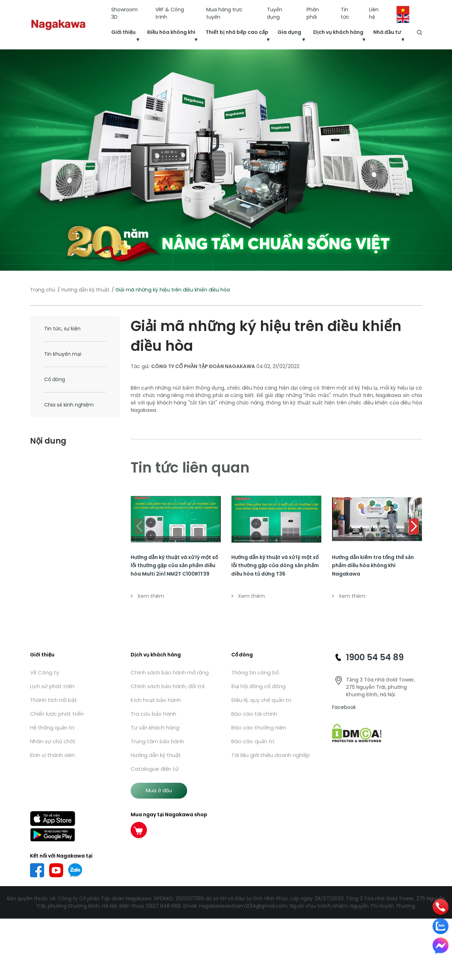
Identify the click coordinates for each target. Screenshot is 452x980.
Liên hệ (374, 13)
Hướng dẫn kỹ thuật (85, 290)
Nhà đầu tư (387, 32)
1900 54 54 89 (375, 657)
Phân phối (313, 13)
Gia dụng (289, 32)
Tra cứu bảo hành (153, 714)
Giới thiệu (123, 32)
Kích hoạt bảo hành (156, 700)
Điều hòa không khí (171, 32)
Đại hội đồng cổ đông (258, 686)
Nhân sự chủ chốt (53, 741)
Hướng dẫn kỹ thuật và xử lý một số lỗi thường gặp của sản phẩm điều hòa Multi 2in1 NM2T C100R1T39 (174, 566)
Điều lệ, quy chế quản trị (261, 700)
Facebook (344, 707)
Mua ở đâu (159, 790)
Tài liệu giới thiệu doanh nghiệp (271, 755)
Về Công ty (44, 672)
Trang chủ (43, 290)
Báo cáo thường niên (259, 728)
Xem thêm (147, 596)
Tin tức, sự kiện (62, 329)
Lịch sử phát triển (52, 686)
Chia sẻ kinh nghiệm (69, 405)
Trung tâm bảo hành (157, 741)
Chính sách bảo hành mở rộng (170, 672)
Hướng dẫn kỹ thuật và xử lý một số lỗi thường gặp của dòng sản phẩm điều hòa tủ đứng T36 (275, 566)
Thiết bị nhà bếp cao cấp (237, 32)
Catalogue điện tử (155, 769)
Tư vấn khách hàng (155, 728)
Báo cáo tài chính (254, 714)
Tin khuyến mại (63, 354)
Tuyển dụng (275, 13)
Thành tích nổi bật (53, 700)
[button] (414, 527)
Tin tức (345, 13)
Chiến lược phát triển (57, 714)
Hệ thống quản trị (52, 728)
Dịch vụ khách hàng (338, 32)
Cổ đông (55, 379)
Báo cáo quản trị (253, 741)
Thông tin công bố (255, 672)
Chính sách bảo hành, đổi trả (168, 686)
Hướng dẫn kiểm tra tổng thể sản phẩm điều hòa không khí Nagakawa (373, 566)
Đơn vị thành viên (52, 755)
